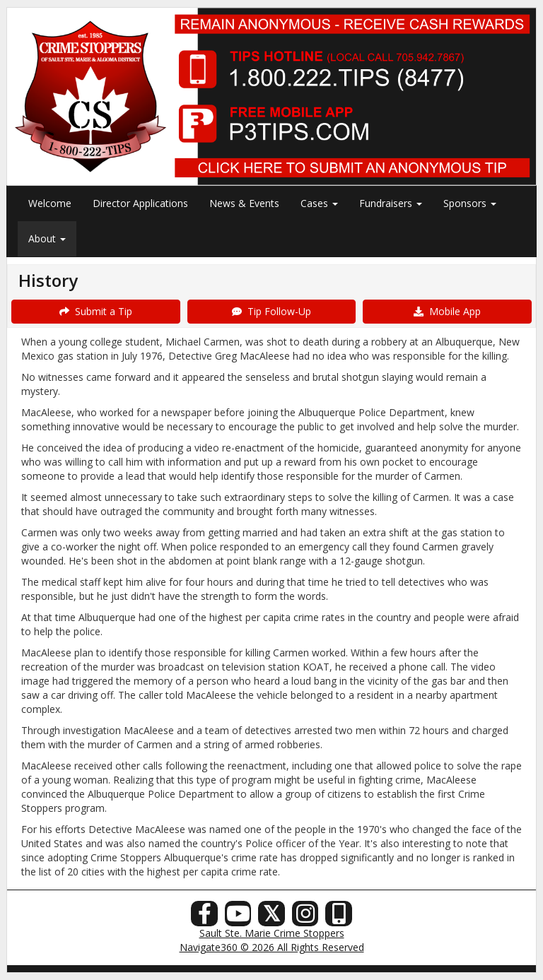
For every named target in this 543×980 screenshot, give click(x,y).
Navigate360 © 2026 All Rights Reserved (272, 947)
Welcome (50, 203)
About (47, 238)
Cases (319, 203)
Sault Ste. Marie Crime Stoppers (272, 933)
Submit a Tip (96, 311)
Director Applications (140, 203)
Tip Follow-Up (271, 311)
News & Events (244, 203)
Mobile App (447, 311)
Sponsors (470, 203)
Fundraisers (391, 203)
